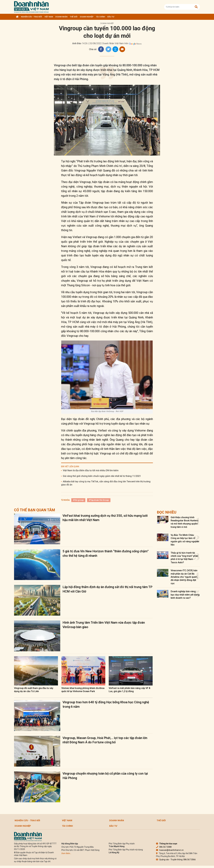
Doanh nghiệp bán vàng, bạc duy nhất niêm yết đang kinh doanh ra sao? (185, 595)
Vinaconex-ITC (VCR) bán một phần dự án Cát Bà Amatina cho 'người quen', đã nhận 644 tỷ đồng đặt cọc (184, 577)
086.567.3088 (164, 847)
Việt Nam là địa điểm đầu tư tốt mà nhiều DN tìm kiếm (91, 470)
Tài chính (100, 17)
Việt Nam (49, 17)
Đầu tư (111, 17)
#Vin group (78, 500)
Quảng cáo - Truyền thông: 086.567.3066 (176, 860)
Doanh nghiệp (87, 17)
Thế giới (74, 17)
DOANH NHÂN (61, 17)
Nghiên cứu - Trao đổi (31, 17)
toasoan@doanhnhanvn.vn (170, 850)
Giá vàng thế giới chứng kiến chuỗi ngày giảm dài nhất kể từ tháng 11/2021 (102, 476)
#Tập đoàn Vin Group (99, 500)
